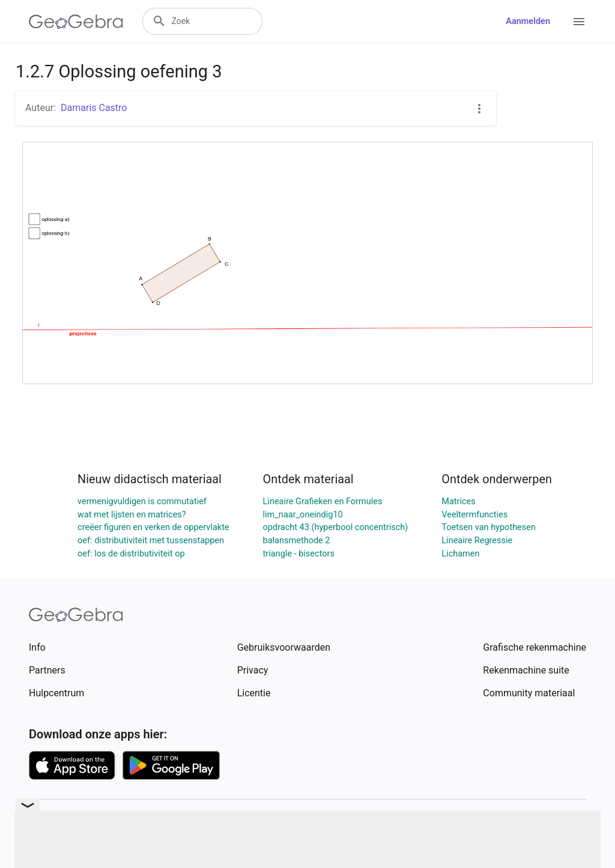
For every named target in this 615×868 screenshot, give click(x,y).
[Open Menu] (579, 22)
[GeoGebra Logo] (76, 22)
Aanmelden (528, 21)
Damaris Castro (94, 108)
